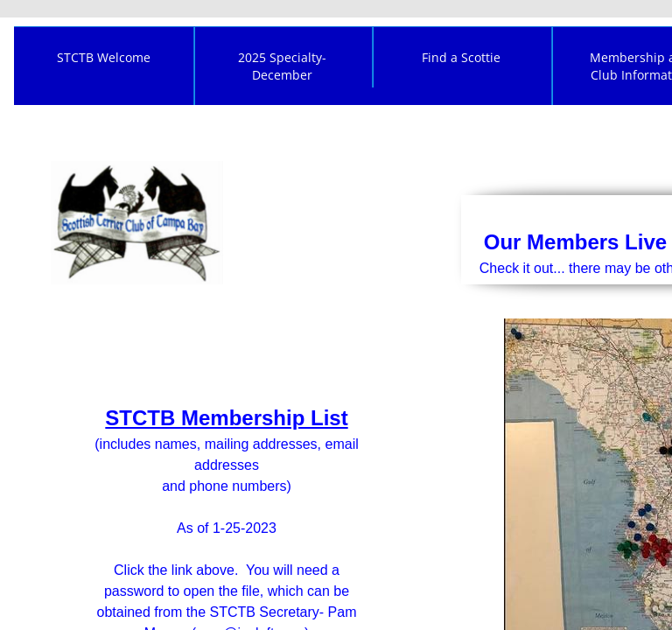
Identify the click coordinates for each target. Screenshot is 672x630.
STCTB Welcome (104, 57)
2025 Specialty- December (282, 66)
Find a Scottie (461, 57)
